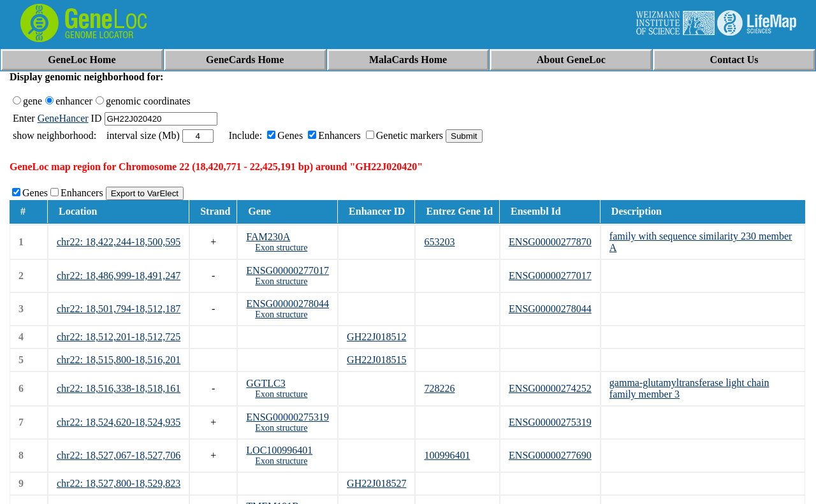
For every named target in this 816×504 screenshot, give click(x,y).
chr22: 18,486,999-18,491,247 (119, 276)
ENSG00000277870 (550, 242)
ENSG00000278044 (288, 304)
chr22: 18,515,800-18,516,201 (119, 360)
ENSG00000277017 (288, 270)
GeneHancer (63, 118)
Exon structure (281, 248)
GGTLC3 (266, 383)
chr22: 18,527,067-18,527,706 (119, 455)
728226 (439, 388)
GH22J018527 (376, 483)
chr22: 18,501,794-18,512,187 (119, 309)
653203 (439, 242)
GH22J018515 (376, 360)
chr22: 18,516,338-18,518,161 (119, 388)
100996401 (447, 455)
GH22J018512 (376, 337)
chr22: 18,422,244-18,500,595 (119, 242)
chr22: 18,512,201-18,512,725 (119, 337)
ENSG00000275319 (288, 417)
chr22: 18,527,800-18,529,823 (119, 483)
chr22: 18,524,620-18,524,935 (119, 422)
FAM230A (268, 237)
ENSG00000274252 (550, 388)
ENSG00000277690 (550, 455)
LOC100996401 (279, 450)
